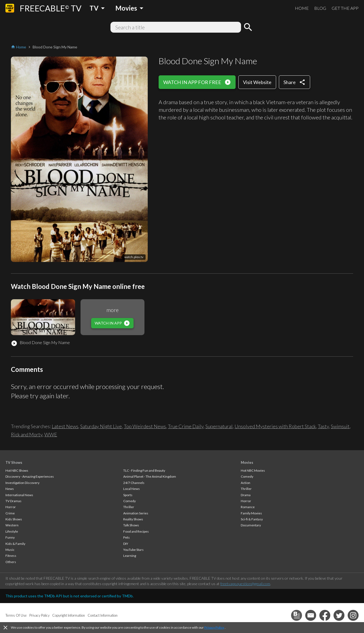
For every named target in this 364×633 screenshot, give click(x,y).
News (10, 489)
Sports (128, 495)
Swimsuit (340, 426)
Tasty (323, 426)
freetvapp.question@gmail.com (245, 584)
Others (11, 562)
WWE (51, 434)
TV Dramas (13, 501)
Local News (132, 489)
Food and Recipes (136, 531)
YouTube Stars (133, 550)
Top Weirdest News (145, 426)
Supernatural (219, 426)
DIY (126, 544)
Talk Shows (131, 525)
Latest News (65, 426)
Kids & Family (15, 544)
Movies (247, 462)
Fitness (11, 556)
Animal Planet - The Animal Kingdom (150, 476)
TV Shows (14, 462)
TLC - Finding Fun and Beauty (144, 470)
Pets (127, 537)
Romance (248, 507)
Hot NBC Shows (17, 470)
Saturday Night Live (101, 426)
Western (12, 525)
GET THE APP (345, 8)
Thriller (129, 507)
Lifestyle (12, 531)
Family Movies (251, 513)
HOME (302, 8)
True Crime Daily (186, 426)
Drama (246, 495)
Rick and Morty (27, 434)
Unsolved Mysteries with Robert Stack (275, 426)
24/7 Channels (134, 483)
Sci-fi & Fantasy (252, 519)
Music (10, 550)
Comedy (129, 501)
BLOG (320, 8)
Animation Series (136, 513)
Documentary (251, 525)
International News (19, 495)
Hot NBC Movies (253, 470)
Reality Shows (133, 519)
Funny (10, 537)
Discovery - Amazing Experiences (30, 476)
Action (246, 483)
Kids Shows (14, 519)
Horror (11, 507)
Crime (10, 513)
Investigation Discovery (22, 483)
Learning (130, 556)
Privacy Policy (214, 627)
